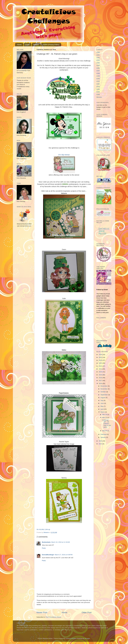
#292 (98, 84)
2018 (101, 378)
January (103, 437)
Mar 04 (105, 431)
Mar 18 (105, 415)
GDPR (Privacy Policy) (51, 45)
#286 (98, 68)
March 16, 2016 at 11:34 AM (61, 542)
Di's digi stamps (64, 155)
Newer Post (42, 612)
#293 (98, 87)
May (102, 406)
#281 (98, 55)
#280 (98, 52)
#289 (98, 76)
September (104, 395)
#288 (98, 73)
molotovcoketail (71, 638)
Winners (99, 97)
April (102, 409)
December (104, 386)
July (102, 400)
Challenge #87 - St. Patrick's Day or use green (106, 424)
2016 (101, 383)
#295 (98, 92)
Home (19, 45)
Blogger (87, 638)
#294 (98, 89)
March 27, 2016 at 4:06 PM (64, 555)
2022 (101, 366)
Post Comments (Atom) (53, 617)
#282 (98, 58)
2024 (101, 360)
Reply (44, 548)
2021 (101, 369)
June (102, 403)
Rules (27, 45)
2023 (101, 363)
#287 (98, 71)
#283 (98, 60)
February (104, 434)
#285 (98, 65)
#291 (98, 81)
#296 (98, 95)
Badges (36, 45)
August (103, 398)
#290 (98, 79)
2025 (101, 357)
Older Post (87, 612)
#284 (98, 63)
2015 (101, 441)
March (103, 412)
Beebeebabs (46, 542)
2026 (101, 355)
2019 (101, 375)
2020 (101, 372)
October (103, 392)
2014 (101, 444)
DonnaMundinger (48, 555)
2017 (101, 381)
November (104, 389)
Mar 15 (105, 417)
